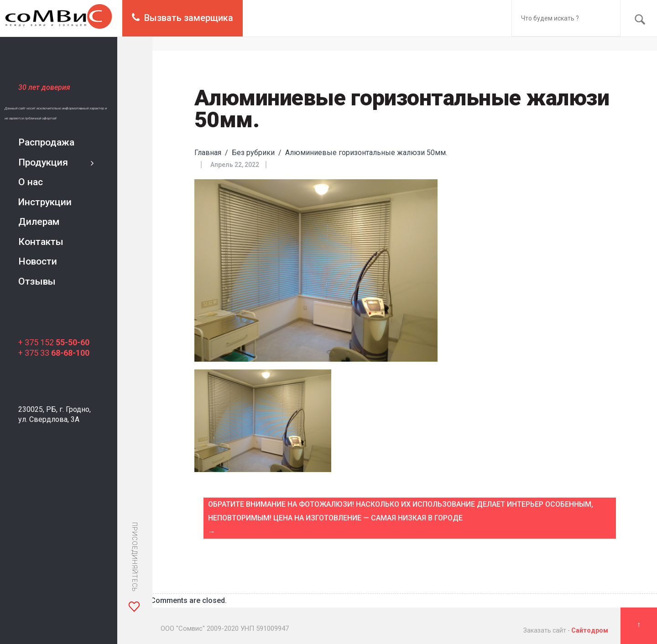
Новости (38, 261)
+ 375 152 (54, 342)
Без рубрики (253, 153)
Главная (208, 153)
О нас (31, 182)
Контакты (41, 242)
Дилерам (39, 222)
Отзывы (37, 281)
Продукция (43, 162)
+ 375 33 (54, 353)
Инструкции (45, 202)
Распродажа (46, 142)
